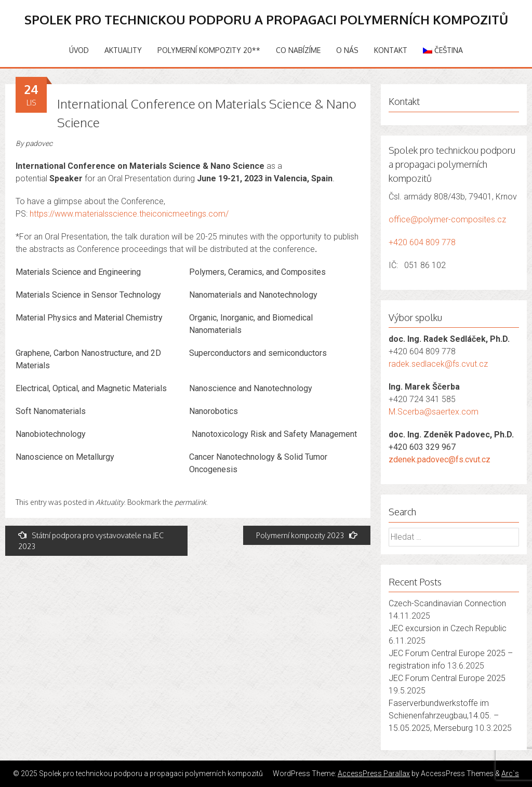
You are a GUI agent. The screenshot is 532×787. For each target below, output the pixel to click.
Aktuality (123, 50)
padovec (39, 143)
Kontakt (391, 50)
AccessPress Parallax (374, 773)
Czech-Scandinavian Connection (447, 603)
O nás (347, 50)
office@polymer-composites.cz (447, 219)
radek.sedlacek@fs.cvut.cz (438, 364)
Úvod (79, 50)
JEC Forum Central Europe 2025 (447, 678)
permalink (190, 502)
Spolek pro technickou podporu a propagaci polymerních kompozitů (266, 19)
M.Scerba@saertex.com (434, 412)
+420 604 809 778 (422, 242)
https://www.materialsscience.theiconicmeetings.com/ (129, 214)
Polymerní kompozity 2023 (307, 535)
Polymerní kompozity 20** (209, 50)
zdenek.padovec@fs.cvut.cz (440, 459)
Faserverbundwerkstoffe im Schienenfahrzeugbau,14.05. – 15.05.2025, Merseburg (444, 716)
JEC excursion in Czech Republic (448, 628)
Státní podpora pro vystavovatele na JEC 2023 (91, 541)
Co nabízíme (298, 50)
